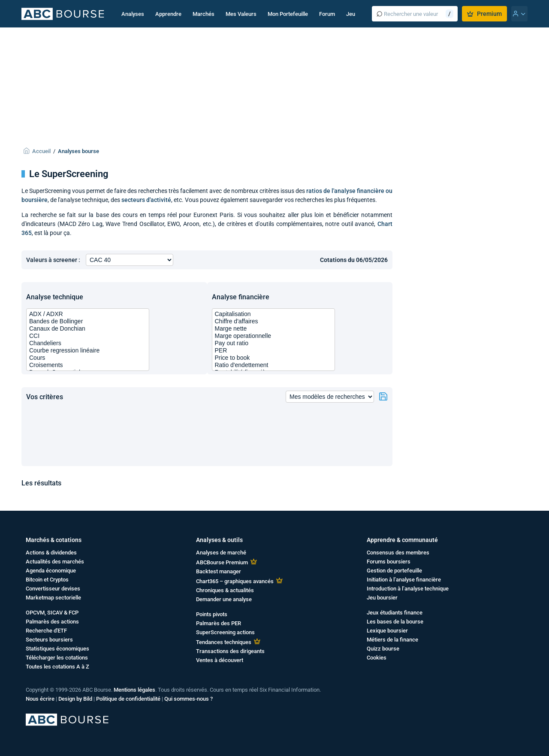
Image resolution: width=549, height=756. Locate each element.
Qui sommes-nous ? (189, 699)
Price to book (273, 358)
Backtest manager (219, 571)
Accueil (41, 151)
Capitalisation (273, 314)
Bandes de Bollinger (88, 321)
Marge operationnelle (273, 336)
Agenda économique (51, 571)
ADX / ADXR (88, 314)
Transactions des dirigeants (230, 651)
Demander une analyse (224, 599)
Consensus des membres (398, 553)
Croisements (88, 365)
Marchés (204, 14)
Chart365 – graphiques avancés (235, 581)
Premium (484, 14)
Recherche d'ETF (46, 631)
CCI (88, 336)
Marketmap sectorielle (53, 598)
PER (273, 351)
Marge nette (273, 329)
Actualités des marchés (55, 562)
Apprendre (168, 14)
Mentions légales (134, 690)
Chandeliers (88, 343)
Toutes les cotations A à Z (57, 667)
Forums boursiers (389, 562)
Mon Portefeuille (288, 14)
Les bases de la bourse (395, 622)
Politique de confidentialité (128, 699)
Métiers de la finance (392, 640)
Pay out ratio (273, 343)
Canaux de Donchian (88, 329)
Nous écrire (40, 699)
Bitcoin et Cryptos (47, 580)
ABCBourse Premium (222, 562)
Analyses (133, 14)
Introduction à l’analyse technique (408, 589)
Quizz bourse (383, 649)
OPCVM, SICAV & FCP (52, 613)
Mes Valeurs (241, 14)
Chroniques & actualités (225, 590)
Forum (327, 14)
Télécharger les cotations (57, 658)
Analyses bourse (78, 151)
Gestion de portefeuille (394, 571)
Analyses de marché (221, 553)
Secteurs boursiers (49, 640)
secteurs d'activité (146, 200)
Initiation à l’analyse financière (404, 580)
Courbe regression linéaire (88, 351)
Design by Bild (75, 699)
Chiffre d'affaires (273, 321)
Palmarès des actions (52, 622)
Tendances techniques (224, 642)
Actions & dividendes (51, 553)
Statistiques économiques (57, 649)
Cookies (377, 658)
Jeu (351, 14)
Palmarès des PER (219, 623)
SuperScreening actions (225, 632)
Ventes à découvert (220, 660)
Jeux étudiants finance (395, 613)
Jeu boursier (382, 598)
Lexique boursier (387, 631)
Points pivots (212, 614)
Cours (88, 358)
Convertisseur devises (53, 589)
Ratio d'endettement (273, 365)
